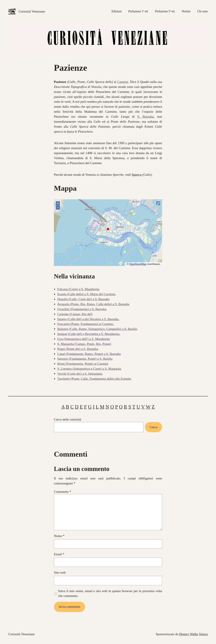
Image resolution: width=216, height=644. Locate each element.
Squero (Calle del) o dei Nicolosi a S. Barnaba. (88, 319)
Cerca (153, 427)
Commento (62, 492)
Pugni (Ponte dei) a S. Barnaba (78, 349)
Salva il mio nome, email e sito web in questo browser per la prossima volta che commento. (110, 593)
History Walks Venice (194, 634)
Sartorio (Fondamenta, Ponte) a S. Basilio (85, 359)
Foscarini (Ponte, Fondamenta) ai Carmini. (86, 324)
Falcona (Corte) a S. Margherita (78, 289)
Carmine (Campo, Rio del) (75, 314)
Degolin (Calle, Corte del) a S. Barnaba (83, 299)
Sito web (60, 572)
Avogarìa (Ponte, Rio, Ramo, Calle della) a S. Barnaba (93, 304)
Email (59, 554)
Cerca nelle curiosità (67, 419)
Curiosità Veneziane (32, 11)
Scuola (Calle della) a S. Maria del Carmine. (87, 294)
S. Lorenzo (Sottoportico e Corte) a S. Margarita (89, 369)
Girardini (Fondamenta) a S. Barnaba (82, 309)
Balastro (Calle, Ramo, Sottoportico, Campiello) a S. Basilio (97, 329)
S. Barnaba (145, 116)
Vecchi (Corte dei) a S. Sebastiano (80, 374)
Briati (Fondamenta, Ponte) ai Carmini (83, 364)
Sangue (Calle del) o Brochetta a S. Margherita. (89, 334)
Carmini (123, 82)
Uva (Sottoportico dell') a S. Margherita (84, 339)
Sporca (137, 175)
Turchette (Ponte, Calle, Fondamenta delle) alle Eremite (94, 379)
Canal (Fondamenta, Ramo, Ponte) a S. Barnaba (89, 354)
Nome (59, 536)
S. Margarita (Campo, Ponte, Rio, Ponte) (84, 344)
